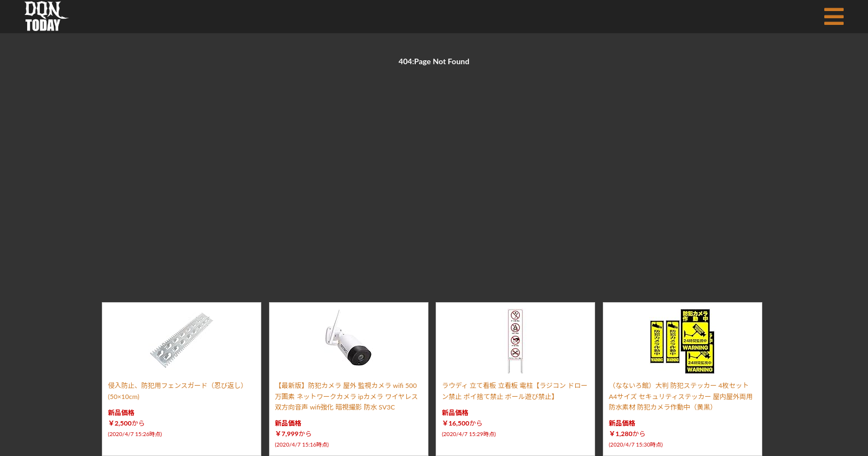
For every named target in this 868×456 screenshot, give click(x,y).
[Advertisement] (434, 172)
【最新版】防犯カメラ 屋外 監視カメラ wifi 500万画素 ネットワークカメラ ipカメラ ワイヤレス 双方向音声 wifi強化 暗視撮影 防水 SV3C (347, 396)
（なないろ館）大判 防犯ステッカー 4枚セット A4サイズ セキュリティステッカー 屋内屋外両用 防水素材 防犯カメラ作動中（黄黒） (681, 396)
